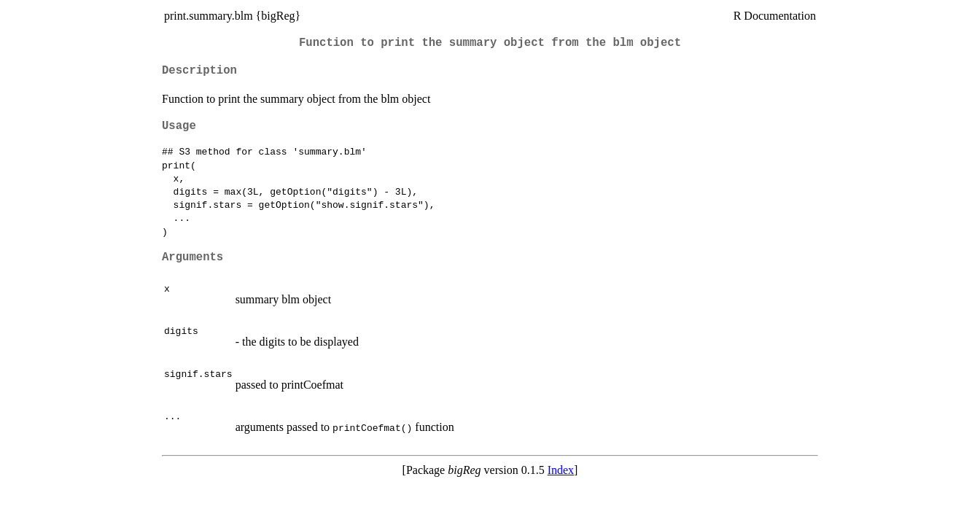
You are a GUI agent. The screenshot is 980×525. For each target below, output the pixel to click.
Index (561, 470)
